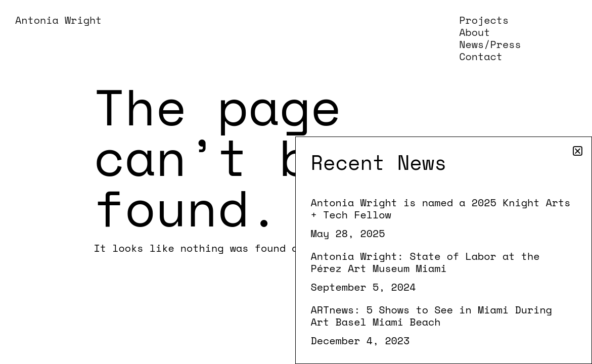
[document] (296, 182)
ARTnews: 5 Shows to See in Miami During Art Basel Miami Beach (431, 316)
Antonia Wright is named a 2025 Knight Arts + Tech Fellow (441, 209)
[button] (578, 151)
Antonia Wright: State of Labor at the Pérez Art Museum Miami (425, 262)
